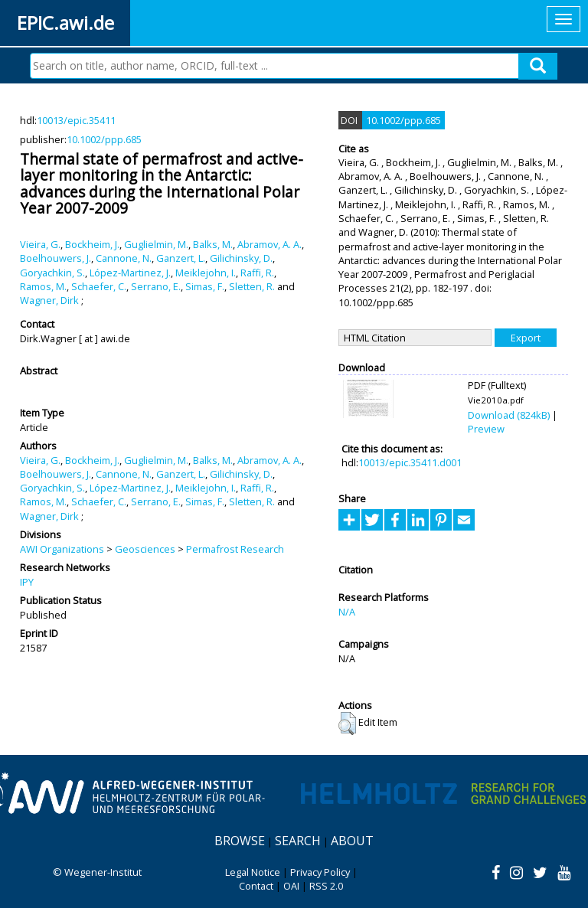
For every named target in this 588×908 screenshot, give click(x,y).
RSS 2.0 (326, 886)
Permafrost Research (235, 549)
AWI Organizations (62, 549)
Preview (486, 429)
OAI (291, 886)
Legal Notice (253, 872)
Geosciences (145, 549)
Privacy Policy (320, 872)
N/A (347, 612)
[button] (347, 723)
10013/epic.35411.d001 (410, 462)
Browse (240, 841)
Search (298, 841)
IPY (27, 582)
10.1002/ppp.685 (104, 139)
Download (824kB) (509, 415)
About (352, 841)
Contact (256, 886)
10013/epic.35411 (76, 120)
